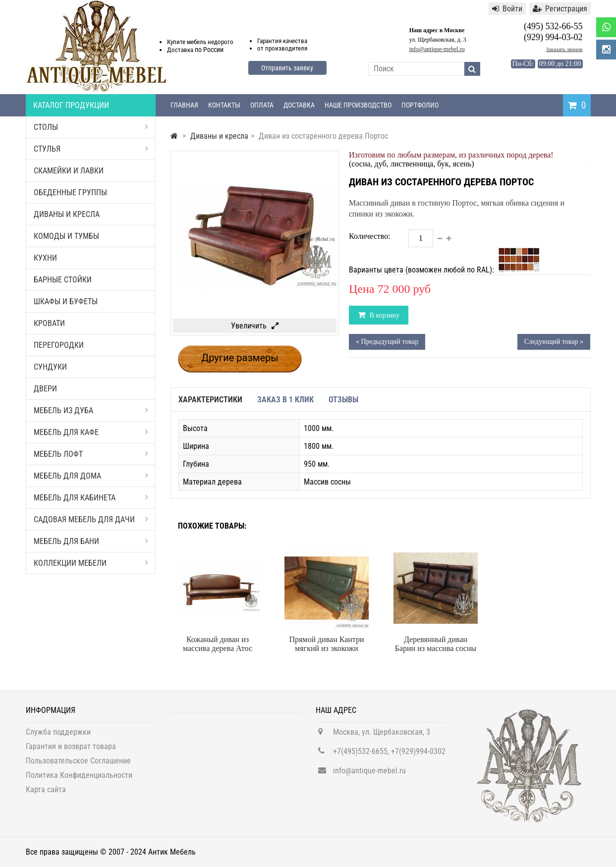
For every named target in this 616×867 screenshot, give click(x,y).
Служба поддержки (58, 737)
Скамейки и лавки (69, 171)
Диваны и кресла (67, 214)
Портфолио (420, 105)
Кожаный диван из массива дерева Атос (218, 644)
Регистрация (560, 9)
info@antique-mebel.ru (437, 49)
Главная (184, 105)
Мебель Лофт (91, 454)
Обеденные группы (70, 192)
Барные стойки (63, 280)
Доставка (299, 105)
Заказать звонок (564, 49)
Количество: (370, 236)
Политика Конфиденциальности (79, 781)
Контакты (224, 105)
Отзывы (343, 400)
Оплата (262, 105)
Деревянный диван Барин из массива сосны (436, 644)
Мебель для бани (91, 541)
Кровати (49, 323)
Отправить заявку (287, 68)
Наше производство (358, 105)
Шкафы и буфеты (66, 301)
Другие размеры (240, 358)
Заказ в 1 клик (285, 400)
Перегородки (59, 345)
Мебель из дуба (91, 410)
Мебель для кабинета (91, 498)
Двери (45, 389)
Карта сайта (46, 795)
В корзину (384, 315)
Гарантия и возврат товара (71, 752)
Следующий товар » (554, 342)
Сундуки (50, 367)
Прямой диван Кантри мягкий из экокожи (326, 644)
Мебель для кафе (91, 432)
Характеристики (210, 400)
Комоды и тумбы (66, 236)
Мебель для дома (91, 476)
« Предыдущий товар (387, 342)
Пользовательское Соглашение (78, 766)
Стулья (91, 149)
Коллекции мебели (91, 563)
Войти (507, 9)
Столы (91, 127)
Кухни (45, 258)
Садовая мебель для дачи (91, 519)
